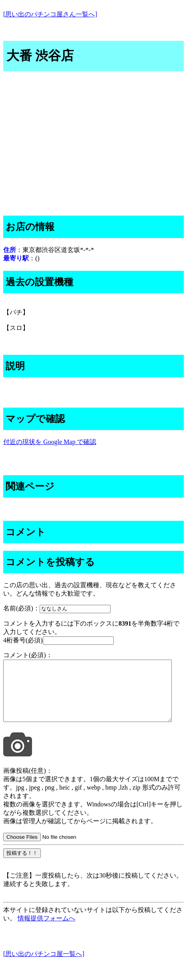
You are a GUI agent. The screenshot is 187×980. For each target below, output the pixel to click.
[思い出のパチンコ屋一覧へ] (44, 966)
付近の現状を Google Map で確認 (50, 442)
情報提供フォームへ (46, 930)
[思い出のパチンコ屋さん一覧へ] (50, 14)
